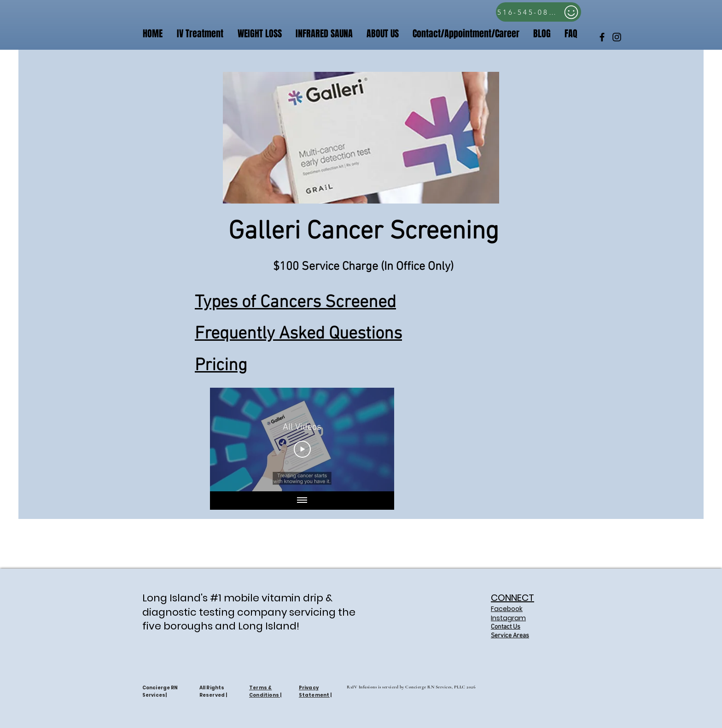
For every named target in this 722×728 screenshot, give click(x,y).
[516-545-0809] (539, 12)
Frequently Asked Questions (298, 334)
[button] (466, 34)
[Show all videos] (302, 501)
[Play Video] (302, 449)
